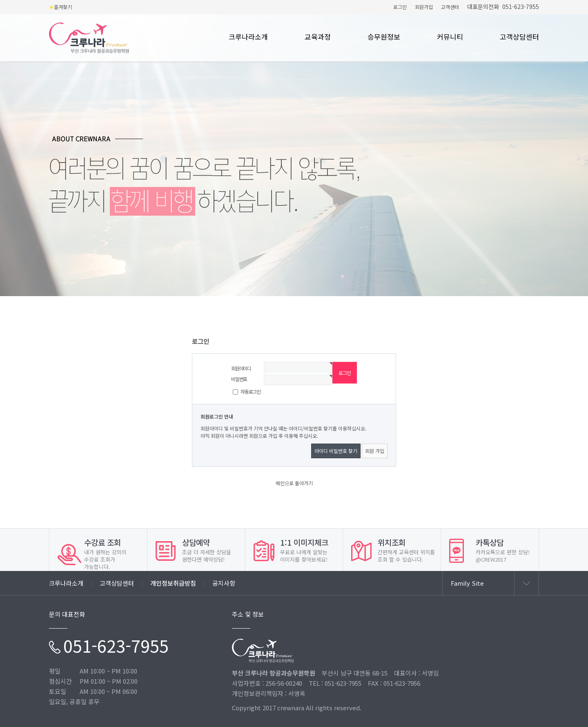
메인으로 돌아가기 (294, 483)
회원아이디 (241, 368)
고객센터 (450, 7)
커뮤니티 (450, 37)
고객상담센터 (519, 37)
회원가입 (424, 7)
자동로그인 (251, 391)
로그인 (400, 7)
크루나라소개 (248, 37)
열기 (526, 583)
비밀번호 (239, 379)
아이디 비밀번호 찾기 (336, 451)
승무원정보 (384, 37)
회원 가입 (375, 451)
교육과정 (318, 37)
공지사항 (224, 583)
